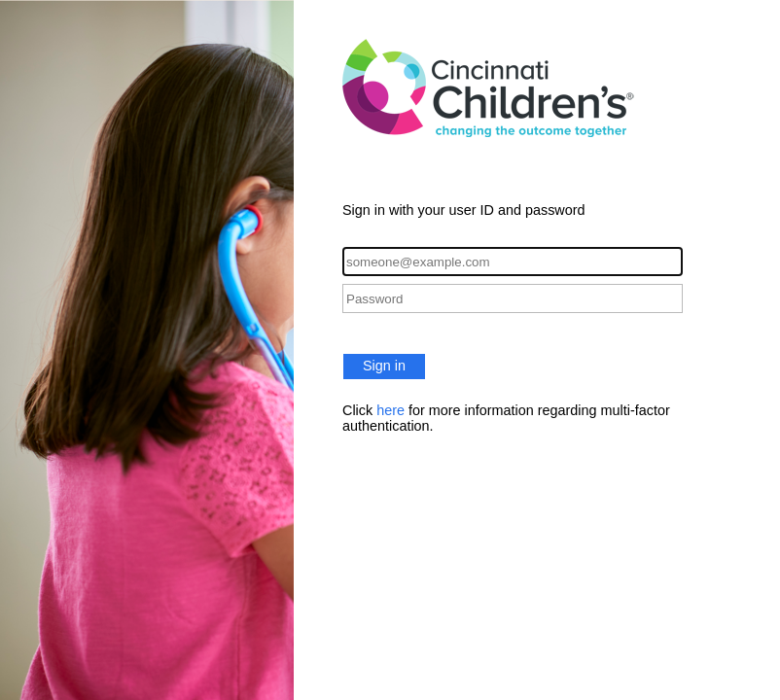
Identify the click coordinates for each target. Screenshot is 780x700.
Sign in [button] (384, 366)
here (390, 410)
